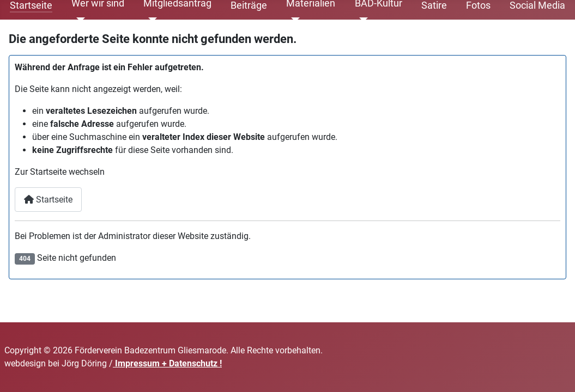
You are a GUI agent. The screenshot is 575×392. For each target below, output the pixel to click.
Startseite (48, 200)
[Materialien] (293, 20)
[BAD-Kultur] (362, 20)
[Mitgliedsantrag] (150, 20)
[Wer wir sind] (78, 20)
